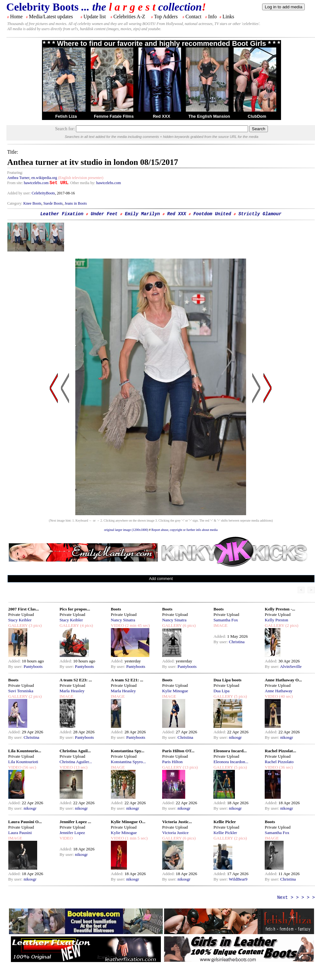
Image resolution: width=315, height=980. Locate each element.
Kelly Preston (276, 620)
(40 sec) (286, 696)
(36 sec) (286, 767)
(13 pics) (190, 767)
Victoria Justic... (177, 822)
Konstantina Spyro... (128, 762)
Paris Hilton (172, 762)
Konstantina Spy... (128, 751)
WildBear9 (238, 879)
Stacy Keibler (20, 620)
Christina (237, 642)
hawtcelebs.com (36, 183)
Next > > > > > (296, 898)
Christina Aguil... (75, 751)
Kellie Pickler (225, 833)
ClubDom (257, 116)
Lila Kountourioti (23, 762)
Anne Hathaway (278, 691)
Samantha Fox (226, 620)
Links (228, 17)
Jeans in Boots (76, 203)
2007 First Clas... (24, 609)
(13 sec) (80, 767)
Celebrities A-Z (129, 17)
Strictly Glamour (260, 214)
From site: (15, 183)
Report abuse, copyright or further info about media (185, 530)
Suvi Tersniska (21, 691)
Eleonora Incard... (230, 751)
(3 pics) (35, 625)
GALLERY (18, 625)
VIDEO (117, 625)
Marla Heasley (72, 691)
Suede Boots (53, 203)
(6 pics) (189, 625)
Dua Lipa (221, 691)
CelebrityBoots (43, 193)
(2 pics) (291, 625)
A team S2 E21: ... (127, 680)
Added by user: (20, 193)
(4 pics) (86, 625)
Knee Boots (32, 203)
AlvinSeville (291, 666)
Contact (194, 17)
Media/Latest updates (51, 17)
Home (17, 17)
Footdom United (212, 214)
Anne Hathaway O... (283, 680)
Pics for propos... (75, 609)
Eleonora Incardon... (231, 762)
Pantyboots (33, 666)
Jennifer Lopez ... (75, 822)
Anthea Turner (18, 178)
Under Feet (104, 214)
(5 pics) (240, 696)
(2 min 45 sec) (137, 625)
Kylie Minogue (175, 691)
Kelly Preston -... (280, 609)
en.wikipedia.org (44, 178)
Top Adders (166, 17)
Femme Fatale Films (114, 116)
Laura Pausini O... (25, 822)
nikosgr (235, 737)
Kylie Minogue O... (128, 822)
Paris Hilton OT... (178, 751)
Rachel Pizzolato (279, 762)
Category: (15, 203)
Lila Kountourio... (25, 751)
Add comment (161, 579)
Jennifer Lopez (72, 833)
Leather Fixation (62, 214)
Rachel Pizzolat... (280, 751)
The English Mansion (209, 116)
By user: (16, 666)
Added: (15, 661)
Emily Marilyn (142, 214)
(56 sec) (29, 767)
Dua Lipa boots (227, 680)
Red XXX (162, 116)
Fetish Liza (66, 116)
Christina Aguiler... (76, 762)
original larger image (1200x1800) (126, 530)
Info (213, 17)
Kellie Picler (225, 822)
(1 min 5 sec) (136, 838)
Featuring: (15, 173)
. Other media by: (82, 183)
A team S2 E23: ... (76, 680)
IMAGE (220, 625)
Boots (116, 609)
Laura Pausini (20, 833)
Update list (95, 17)
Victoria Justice (175, 833)
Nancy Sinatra (123, 620)
